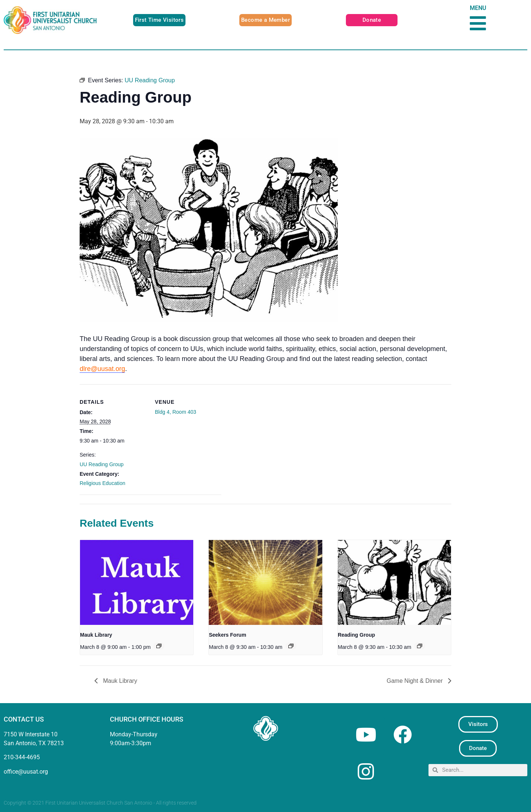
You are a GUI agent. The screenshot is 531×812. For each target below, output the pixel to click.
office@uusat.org (26, 772)
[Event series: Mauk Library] (159, 646)
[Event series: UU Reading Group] (420, 646)
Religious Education (103, 483)
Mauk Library (96, 635)
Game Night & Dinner (415, 681)
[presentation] (137, 582)
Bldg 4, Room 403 (176, 412)
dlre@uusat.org (102, 369)
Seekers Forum (227, 635)
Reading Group (356, 635)
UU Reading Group (102, 464)
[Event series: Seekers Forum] (291, 646)
